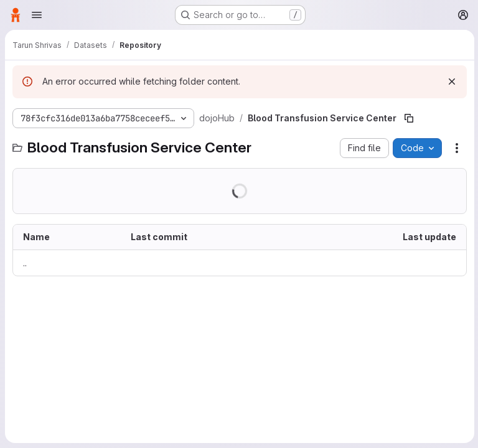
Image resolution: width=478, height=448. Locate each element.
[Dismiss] (451, 82)
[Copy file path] (408, 118)
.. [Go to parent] (25, 263)
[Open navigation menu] (37, 15)
